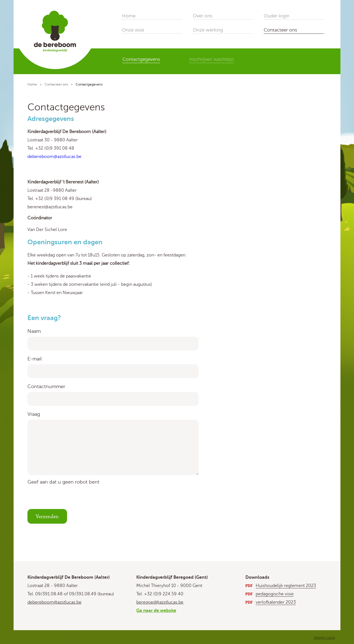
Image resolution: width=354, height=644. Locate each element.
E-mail (34, 359)
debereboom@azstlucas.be (54, 602)
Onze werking (208, 30)
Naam (34, 331)
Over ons (203, 16)
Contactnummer (46, 386)
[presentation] (70, 498)
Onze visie (133, 30)
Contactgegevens (141, 59)
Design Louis (324, 638)
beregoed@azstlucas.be (160, 602)
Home (129, 16)
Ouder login (277, 16)
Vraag (34, 414)
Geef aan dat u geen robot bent (63, 482)
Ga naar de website (156, 611)
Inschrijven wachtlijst (212, 59)
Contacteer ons (280, 30)
